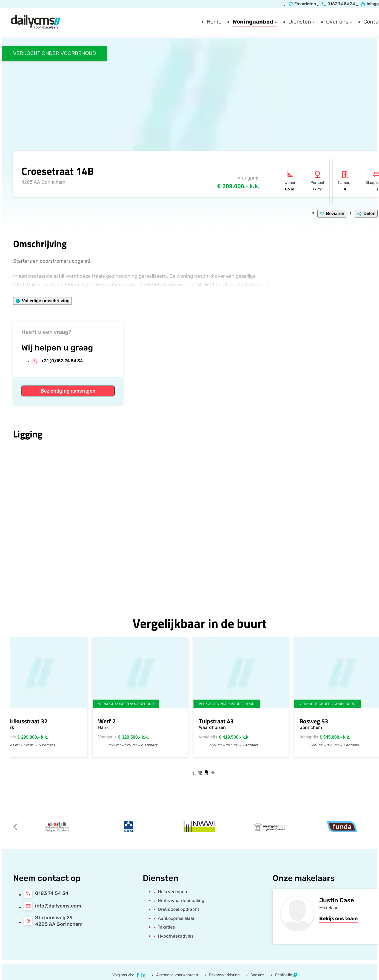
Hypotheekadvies (176, 936)
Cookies (257, 975)
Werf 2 (114, 721)
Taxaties (166, 927)
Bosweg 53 (321, 721)
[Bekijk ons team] (338, 919)
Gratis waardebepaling (181, 901)
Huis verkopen (173, 892)
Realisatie (286, 975)
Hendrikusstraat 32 (30, 721)
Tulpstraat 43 (223, 721)
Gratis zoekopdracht (179, 909)
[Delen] (366, 214)
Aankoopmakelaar (176, 918)
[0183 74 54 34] (46, 894)
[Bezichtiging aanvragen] (68, 391)
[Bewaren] (332, 214)
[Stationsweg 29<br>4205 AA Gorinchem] (53, 921)
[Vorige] (15, 827)
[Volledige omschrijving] (42, 301)
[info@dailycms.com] (53, 906)
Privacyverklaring (224, 975)
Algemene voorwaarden (177, 975)
